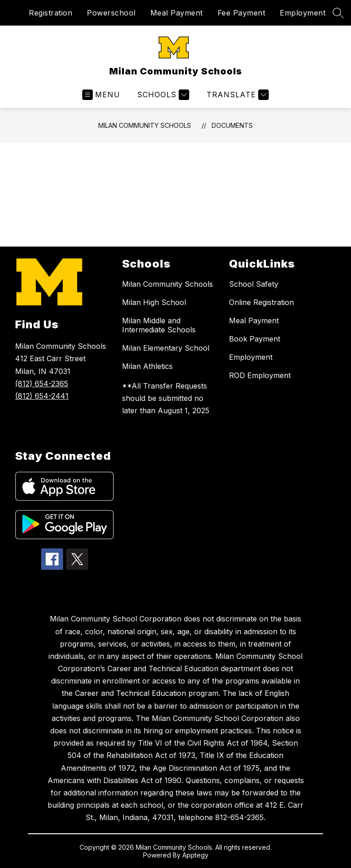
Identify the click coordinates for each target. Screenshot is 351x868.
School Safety (254, 284)
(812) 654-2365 (42, 384)
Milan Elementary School (166, 348)
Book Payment (255, 339)
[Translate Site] (237, 95)
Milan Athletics (147, 366)
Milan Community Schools (145, 125)
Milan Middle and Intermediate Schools (159, 325)
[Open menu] (101, 95)
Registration (51, 13)
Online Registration (261, 302)
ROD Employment (260, 375)
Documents (232, 125)
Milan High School (154, 302)
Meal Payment (177, 13)
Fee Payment (242, 13)
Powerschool (111, 13)
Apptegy (195, 855)
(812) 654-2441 (42, 396)
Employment (303, 13)
